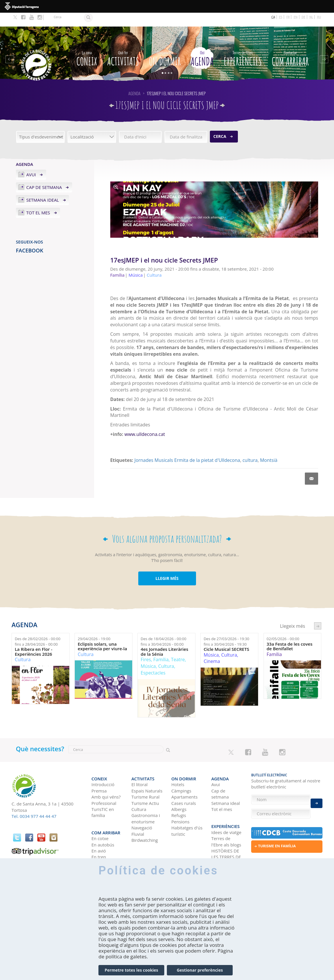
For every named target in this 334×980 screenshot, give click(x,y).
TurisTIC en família (103, 795)
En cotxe (100, 817)
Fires (146, 646)
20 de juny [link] (289, 291)
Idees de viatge (226, 811)
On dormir (165, 43)
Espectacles (153, 659)
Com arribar (290, 43)
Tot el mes (38, 199)
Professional (104, 785)
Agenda (202, 43)
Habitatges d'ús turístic (187, 813)
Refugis (179, 798)
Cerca (220, 122)
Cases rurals (184, 785)
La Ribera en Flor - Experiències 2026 (33, 638)
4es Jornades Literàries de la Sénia (164, 638)
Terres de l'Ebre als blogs (226, 820)
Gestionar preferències (200, 970)
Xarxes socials (225, 848)
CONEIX (87, 43)
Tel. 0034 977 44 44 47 (34, 802)
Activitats (123, 43)
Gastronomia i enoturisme (146, 801)
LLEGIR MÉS (167, 564)
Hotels (178, 767)
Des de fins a (38, 628)
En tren (99, 835)
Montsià (269, 446)
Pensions (181, 804)
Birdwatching (145, 822)
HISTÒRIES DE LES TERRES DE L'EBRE (226, 835)
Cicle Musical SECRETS (226, 635)
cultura (250, 446)
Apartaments (185, 779)
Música (148, 652)
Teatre (178, 646)
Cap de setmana (44, 173)
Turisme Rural (145, 779)
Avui (31, 161)
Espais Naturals (147, 773)
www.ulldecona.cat (145, 420)
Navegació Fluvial (142, 813)
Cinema (212, 647)
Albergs (179, 792)
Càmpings (181, 773)
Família (161, 646)
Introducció (103, 767)
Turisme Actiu (145, 785)
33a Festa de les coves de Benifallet (290, 633)
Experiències (243, 43)
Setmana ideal (43, 186)
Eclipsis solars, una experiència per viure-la (102, 633)
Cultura (23, 646)
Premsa (99, 773)
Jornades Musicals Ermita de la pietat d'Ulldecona (187, 446)
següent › (318, 612)
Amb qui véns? (106, 779)
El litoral (139, 767)
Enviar (317, 800)
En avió (99, 829)
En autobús (103, 823)
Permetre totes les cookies (131, 970)
